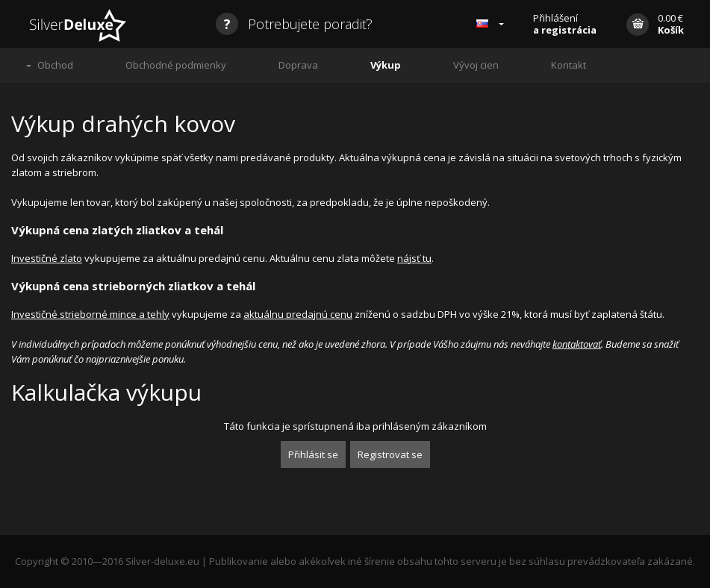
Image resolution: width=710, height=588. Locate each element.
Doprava (298, 65)
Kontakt (569, 65)
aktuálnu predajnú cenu (298, 314)
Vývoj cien (476, 65)
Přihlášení (565, 24)
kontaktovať (577, 344)
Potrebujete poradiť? (294, 24)
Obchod (55, 65)
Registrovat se (390, 454)
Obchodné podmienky (176, 65)
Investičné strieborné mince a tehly (90, 314)
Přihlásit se (313, 454)
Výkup (386, 65)
